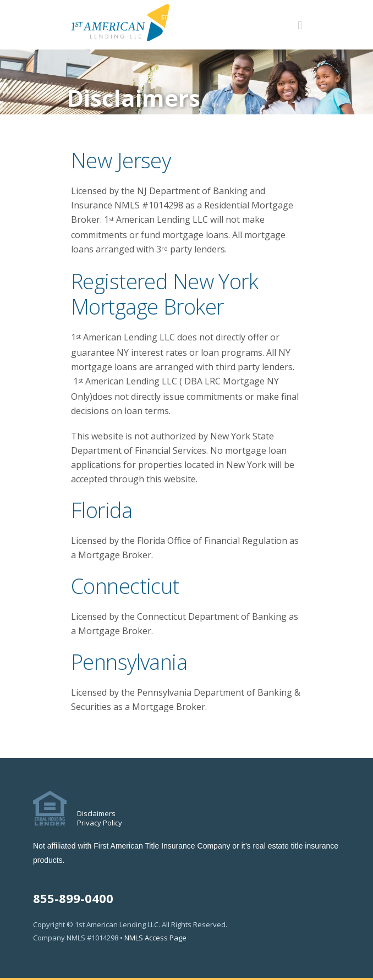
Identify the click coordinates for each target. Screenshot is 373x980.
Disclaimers (96, 813)
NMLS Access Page (155, 938)
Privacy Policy (100, 823)
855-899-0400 (73, 898)
